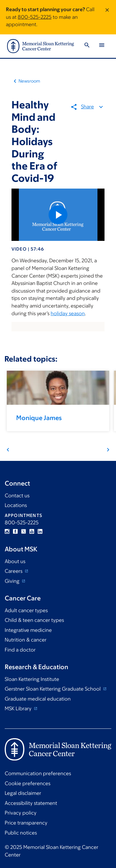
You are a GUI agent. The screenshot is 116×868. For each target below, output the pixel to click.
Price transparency (26, 823)
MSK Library (19, 708)
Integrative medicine (28, 630)
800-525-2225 (35, 17)
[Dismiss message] (107, 17)
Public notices (21, 833)
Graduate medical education (38, 699)
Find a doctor (20, 650)
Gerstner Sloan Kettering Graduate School (53, 689)
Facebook (15, 531)
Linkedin (40, 531)
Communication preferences (38, 773)
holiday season (68, 313)
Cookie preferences (28, 783)
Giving (13, 581)
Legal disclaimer (23, 793)
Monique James (39, 418)
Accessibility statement (31, 803)
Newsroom (29, 81)
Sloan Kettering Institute (32, 679)
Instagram (7, 531)
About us (15, 561)
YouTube (32, 531)
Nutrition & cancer (26, 640)
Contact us (17, 496)
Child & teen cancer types (34, 620)
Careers (14, 571)
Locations (16, 505)
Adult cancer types (26, 610)
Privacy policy (21, 813)
